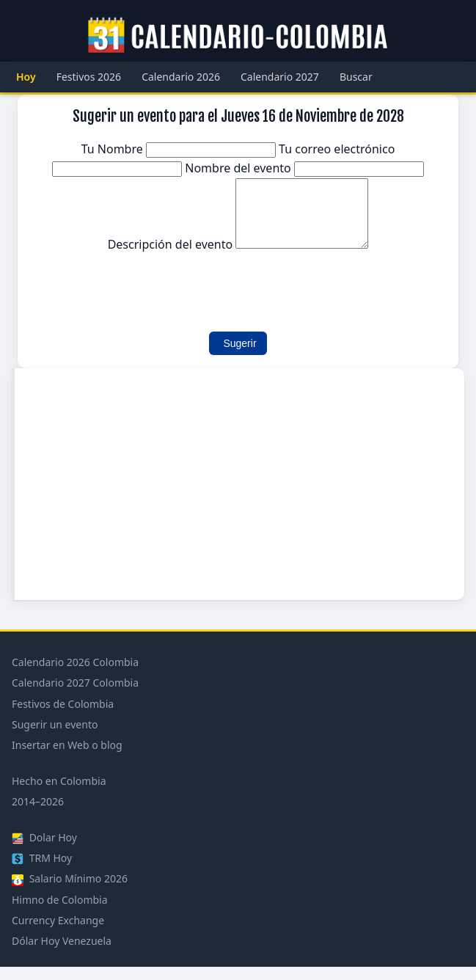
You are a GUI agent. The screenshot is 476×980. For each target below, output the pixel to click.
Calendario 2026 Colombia (75, 675)
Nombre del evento (304, 168)
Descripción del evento (238, 257)
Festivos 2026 (89, 77)
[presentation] (144, 296)
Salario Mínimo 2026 (70, 892)
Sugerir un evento (55, 738)
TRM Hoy (42, 871)
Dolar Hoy (44, 851)
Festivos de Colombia (63, 717)
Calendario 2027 (280, 77)
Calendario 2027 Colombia (75, 696)
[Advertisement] (239, 497)
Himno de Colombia (60, 913)
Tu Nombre (180, 149)
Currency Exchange (58, 933)
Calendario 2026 (181, 77)
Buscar (356, 77)
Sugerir (239, 356)
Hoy (26, 77)
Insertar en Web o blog (67, 758)
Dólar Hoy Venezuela (62, 954)
